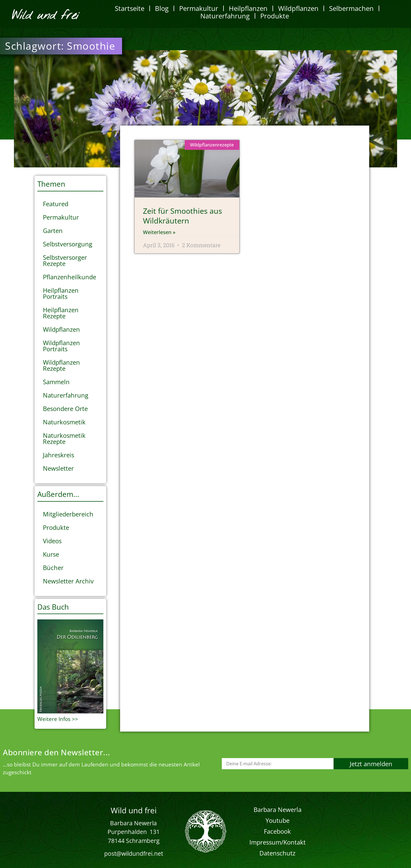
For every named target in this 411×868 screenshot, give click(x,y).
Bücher (53, 568)
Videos (52, 541)
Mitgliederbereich (68, 514)
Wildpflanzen (298, 8)
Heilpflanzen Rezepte (61, 313)
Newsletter (58, 468)
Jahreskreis (59, 455)
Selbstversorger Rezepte (65, 260)
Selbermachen (351, 8)
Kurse (51, 554)
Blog (162, 8)
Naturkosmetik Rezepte (64, 438)
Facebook (277, 831)
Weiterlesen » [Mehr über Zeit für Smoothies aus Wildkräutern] (159, 232)
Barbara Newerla (278, 809)
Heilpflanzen (248, 8)
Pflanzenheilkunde (70, 277)
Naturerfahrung (225, 16)
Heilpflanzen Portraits (61, 293)
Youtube (278, 820)
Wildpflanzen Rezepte (61, 365)
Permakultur (199, 8)
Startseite (130, 8)
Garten (53, 230)
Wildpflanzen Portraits (61, 346)
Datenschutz (277, 853)
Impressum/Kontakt (278, 842)
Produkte (275, 16)
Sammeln (56, 382)
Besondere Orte (65, 408)
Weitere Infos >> (58, 719)
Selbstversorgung (68, 244)
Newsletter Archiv (68, 581)
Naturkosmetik (64, 422)
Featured (56, 204)
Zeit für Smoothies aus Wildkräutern (183, 216)
